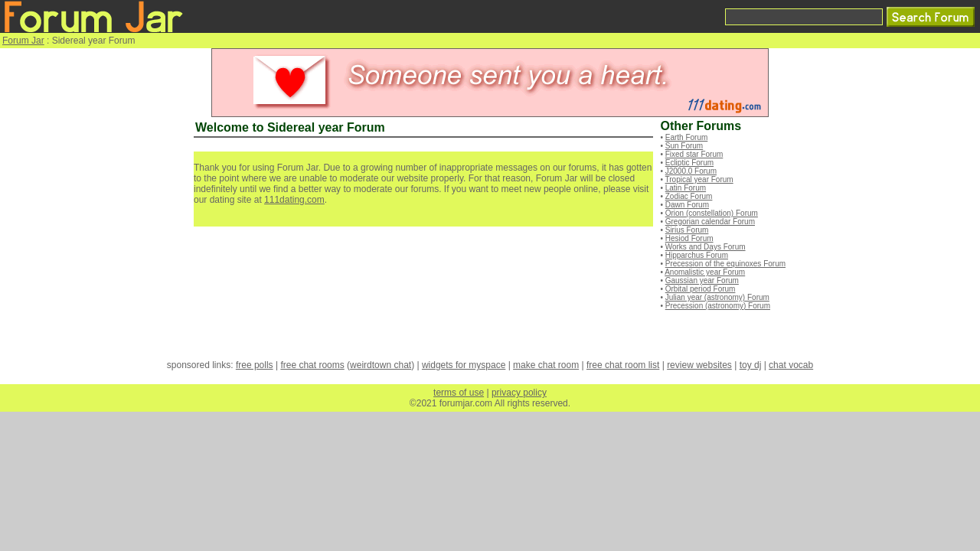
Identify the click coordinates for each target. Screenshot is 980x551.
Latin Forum (686, 188)
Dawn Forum (687, 205)
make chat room (546, 365)
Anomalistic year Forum (705, 272)
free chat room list (623, 365)
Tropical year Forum (699, 179)
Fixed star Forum (694, 154)
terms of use (459, 393)
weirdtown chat (381, 365)
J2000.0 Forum (691, 171)
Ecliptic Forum (689, 163)
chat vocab (791, 365)
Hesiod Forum (689, 238)
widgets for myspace (464, 365)
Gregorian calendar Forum (710, 222)
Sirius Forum (687, 230)
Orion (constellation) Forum (712, 213)
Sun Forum (684, 146)
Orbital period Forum (701, 289)
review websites (699, 365)
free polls (255, 365)
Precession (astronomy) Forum (718, 306)
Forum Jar (23, 41)
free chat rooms (312, 365)
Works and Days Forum (706, 247)
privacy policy (519, 393)
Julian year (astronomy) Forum (717, 297)
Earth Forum (687, 137)
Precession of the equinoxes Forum (725, 264)
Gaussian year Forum (702, 280)
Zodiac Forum (689, 196)
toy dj (751, 365)
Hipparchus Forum (697, 255)
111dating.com (294, 200)
